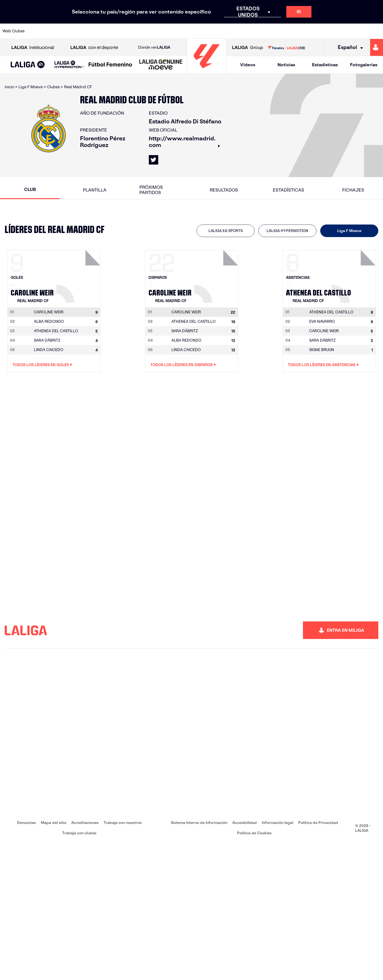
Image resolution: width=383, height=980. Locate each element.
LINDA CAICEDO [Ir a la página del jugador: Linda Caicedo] (49, 350)
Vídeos (248, 65)
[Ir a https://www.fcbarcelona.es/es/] (127, 31)
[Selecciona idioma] (348, 48)
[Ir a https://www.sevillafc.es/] (340, 31)
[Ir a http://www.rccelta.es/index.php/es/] (216, 31)
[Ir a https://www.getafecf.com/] (144, 31)
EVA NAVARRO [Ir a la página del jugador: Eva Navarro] (322, 321)
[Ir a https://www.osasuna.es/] (73, 31)
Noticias (286, 65)
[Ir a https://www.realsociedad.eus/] (322, 31)
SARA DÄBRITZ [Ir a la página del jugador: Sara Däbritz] (47, 340)
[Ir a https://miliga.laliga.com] (377, 47)
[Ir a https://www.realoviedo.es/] (305, 31)
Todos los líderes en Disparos (183, 365)
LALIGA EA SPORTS (226, 231)
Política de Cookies (254, 833)
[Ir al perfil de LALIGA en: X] (154, 160)
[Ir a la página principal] (207, 71)
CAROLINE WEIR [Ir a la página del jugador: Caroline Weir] (324, 331)
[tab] (226, 231)
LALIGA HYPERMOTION (287, 231)
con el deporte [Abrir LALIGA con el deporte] (94, 48)
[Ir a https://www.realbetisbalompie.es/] (269, 31)
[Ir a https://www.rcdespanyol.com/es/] (233, 31)
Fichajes (353, 190)
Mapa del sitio (54, 823)
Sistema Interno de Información (199, 823)
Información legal (278, 823)
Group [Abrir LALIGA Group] (248, 48)
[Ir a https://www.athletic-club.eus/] (38, 31)
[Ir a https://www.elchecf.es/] (109, 31)
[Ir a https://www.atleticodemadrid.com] (55, 31)
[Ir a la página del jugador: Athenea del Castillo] (354, 275)
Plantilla (95, 190)
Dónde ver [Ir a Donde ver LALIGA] (154, 47)
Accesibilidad (245, 823)
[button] (28, 65)
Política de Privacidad (318, 823)
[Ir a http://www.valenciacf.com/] (358, 31)
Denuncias (26, 823)
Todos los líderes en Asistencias (323, 365)
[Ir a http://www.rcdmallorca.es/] (251, 31)
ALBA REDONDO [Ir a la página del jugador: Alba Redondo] (49, 321)
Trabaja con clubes (79, 833)
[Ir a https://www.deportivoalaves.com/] (91, 31)
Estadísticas (325, 65)
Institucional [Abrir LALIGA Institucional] (33, 48)
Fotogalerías (364, 65)
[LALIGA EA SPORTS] (28, 65)
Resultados (224, 190)
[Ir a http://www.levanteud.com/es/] (180, 31)
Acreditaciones (85, 823)
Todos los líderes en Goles (42, 365)
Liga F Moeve (349, 231)
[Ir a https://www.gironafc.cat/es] (162, 31)
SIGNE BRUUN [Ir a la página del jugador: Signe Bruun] (322, 350)
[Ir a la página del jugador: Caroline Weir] (79, 275)
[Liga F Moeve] (110, 65)
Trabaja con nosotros (123, 823)
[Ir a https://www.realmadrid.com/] (287, 31)
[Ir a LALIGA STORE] (286, 47)
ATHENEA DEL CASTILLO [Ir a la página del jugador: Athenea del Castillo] (56, 331)
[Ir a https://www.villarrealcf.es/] (376, 31)
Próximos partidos (151, 190)
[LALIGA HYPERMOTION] (69, 65)
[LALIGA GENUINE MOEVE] (161, 65)
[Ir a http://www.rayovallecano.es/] (198, 31)
